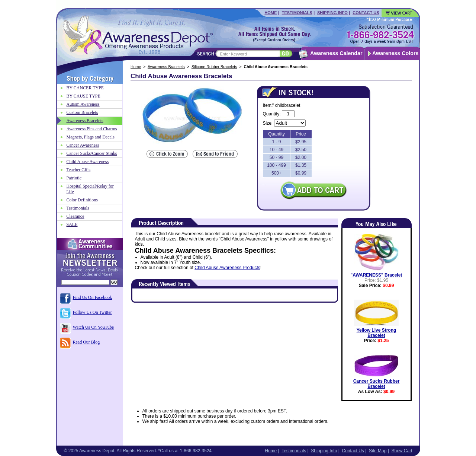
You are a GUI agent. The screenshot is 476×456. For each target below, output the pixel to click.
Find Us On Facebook (93, 297)
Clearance (75, 216)
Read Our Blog (86, 342)
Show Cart (402, 451)
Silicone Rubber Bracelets (214, 67)
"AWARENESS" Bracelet (377, 275)
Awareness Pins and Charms (92, 129)
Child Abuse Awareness (88, 162)
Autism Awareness (83, 104)
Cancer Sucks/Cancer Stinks (92, 153)
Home (271, 13)
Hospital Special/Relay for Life (90, 189)
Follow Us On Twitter (92, 312)
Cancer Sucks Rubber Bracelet (377, 384)
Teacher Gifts (79, 170)
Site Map (378, 451)
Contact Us (366, 13)
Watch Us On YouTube (94, 327)
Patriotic (74, 178)
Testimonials (297, 13)
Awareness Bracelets (166, 67)
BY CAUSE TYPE (83, 96)
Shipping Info (332, 13)
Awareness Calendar (336, 53)
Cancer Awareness (83, 145)
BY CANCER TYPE (85, 88)
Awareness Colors (395, 53)
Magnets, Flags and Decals (91, 137)
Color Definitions (82, 200)
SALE (72, 224)
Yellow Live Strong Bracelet (377, 333)
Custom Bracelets (82, 112)
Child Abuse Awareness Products (227, 268)
